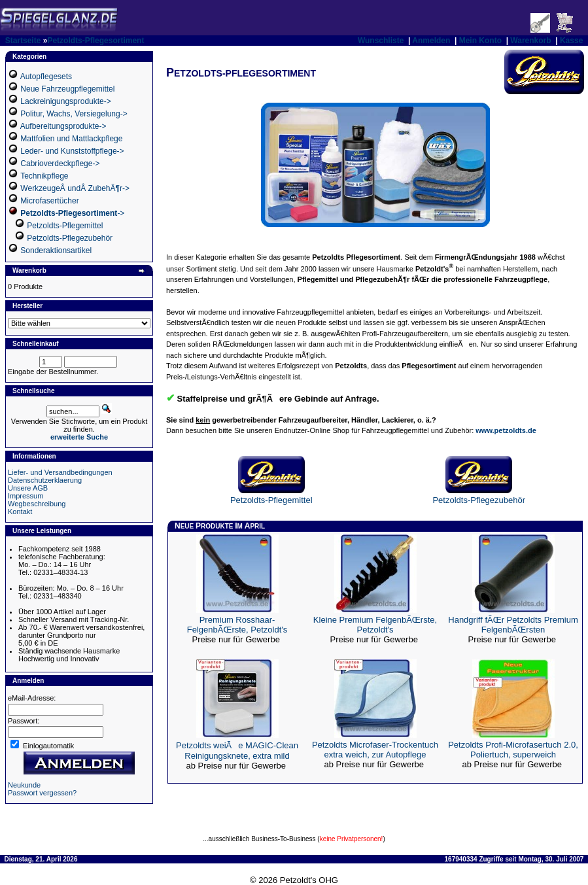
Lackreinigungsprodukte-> (65, 101)
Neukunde (24, 785)
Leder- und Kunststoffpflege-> (72, 151)
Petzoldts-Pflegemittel (65, 226)
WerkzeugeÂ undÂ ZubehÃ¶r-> (75, 188)
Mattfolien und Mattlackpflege (71, 139)
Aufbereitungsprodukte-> (63, 126)
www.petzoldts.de (506, 430)
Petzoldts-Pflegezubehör (70, 238)
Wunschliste (381, 41)
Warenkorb (530, 41)
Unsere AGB (28, 488)
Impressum (26, 496)
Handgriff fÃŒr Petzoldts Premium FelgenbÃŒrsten (513, 625)
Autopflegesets (46, 77)
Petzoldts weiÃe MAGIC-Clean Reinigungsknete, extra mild (237, 751)
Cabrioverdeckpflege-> (60, 164)
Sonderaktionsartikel (56, 251)
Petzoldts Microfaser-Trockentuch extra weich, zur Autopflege (375, 750)
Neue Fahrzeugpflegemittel (67, 89)
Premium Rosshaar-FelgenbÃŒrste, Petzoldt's (237, 625)
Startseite (23, 41)
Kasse (571, 41)
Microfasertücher (49, 201)
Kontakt (20, 512)
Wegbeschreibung (37, 504)
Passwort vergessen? (42, 793)
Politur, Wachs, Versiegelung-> (74, 114)
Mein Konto (480, 41)
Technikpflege (44, 176)
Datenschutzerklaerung (45, 480)
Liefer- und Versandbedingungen (60, 472)
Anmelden (431, 41)
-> (72, 213)
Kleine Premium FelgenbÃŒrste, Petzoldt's (375, 625)
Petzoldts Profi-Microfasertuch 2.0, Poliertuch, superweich (513, 750)
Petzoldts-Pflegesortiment (95, 41)
